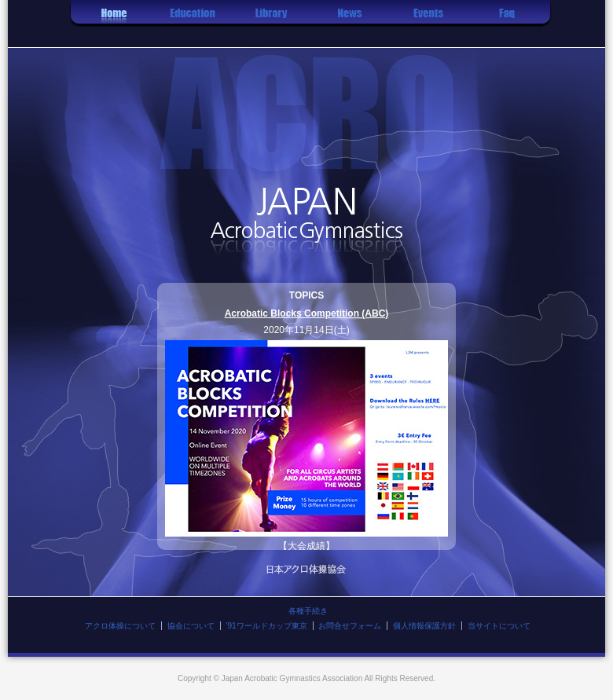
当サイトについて (499, 626)
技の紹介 (271, 24)
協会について (191, 626)
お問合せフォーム (350, 626)
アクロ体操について (120, 626)
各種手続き (308, 611)
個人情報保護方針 (424, 626)
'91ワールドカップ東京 (267, 626)
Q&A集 (507, 24)
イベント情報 (428, 24)
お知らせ (350, 24)
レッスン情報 (193, 24)
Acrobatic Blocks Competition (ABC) (307, 313)
